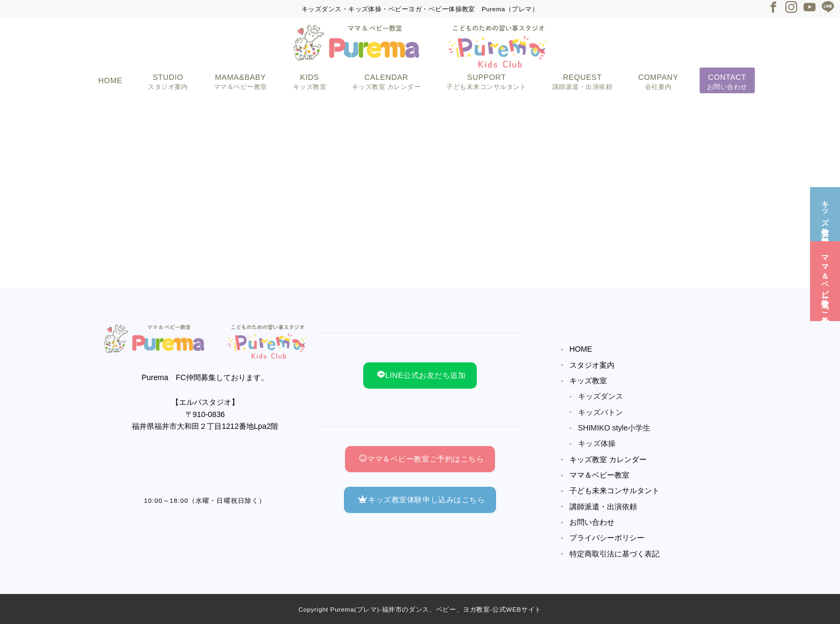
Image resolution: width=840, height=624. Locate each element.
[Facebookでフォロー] (773, 8)
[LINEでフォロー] (828, 8)
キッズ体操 (597, 443)
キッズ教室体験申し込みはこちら (421, 500)
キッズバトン (601, 412)
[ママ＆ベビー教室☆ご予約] (825, 280)
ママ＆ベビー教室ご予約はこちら (421, 459)
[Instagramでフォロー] (791, 8)
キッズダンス (601, 396)
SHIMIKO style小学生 (614, 428)
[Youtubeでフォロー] (809, 8)
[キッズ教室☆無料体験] (825, 213)
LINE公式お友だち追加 (421, 375)
